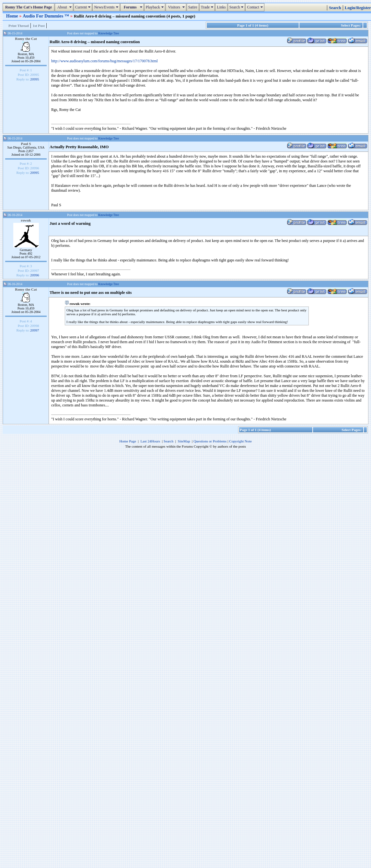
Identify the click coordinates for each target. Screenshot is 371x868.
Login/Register (358, 8)
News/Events (107, 7)
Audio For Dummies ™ (46, 16)
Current (84, 7)
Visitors (177, 7)
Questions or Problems (210, 441)
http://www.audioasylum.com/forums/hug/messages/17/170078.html (104, 61)
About (65, 7)
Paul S (26, 144)
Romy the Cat (26, 39)
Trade (208, 7)
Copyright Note (240, 441)
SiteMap (184, 441)
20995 (35, 79)
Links (221, 7)
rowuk (26, 220)
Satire (193, 7)
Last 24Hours (150, 441)
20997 (35, 330)
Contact (255, 7)
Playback (156, 7)
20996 (35, 275)
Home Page (128, 441)
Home (13, 16)
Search (237, 7)
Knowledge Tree (109, 33)
